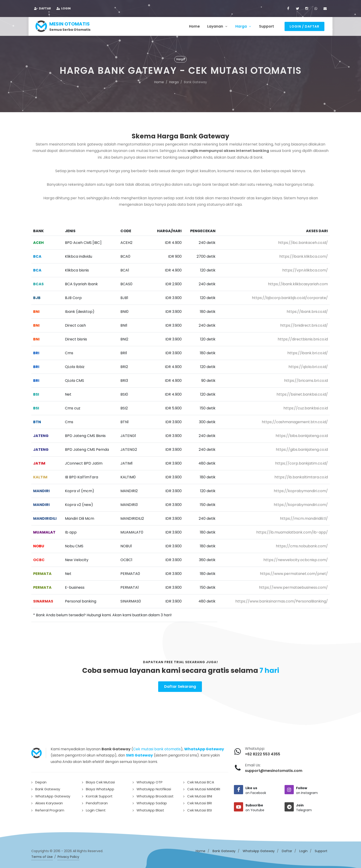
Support (321, 850)
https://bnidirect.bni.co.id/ (304, 324)
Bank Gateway (48, 788)
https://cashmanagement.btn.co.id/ (295, 421)
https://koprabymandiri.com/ (301, 490)
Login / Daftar (304, 26)
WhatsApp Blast (150, 809)
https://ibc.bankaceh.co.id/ (303, 241)
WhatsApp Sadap (152, 802)
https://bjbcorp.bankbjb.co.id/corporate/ (290, 296)
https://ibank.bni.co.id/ (307, 310)
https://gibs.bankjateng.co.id (302, 448)
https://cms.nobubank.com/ (302, 545)
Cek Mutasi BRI (199, 802)
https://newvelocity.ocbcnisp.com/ (296, 558)
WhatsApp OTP (150, 781)
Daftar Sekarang (180, 685)
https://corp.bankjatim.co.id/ (301, 462)
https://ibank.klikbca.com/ (304, 255)
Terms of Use (42, 855)
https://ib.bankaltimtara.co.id (301, 476)
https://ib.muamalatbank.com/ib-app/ (292, 531)
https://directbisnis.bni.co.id (303, 338)
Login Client (96, 809)
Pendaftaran (97, 802)
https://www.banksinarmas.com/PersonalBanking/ (282, 600)
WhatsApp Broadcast (155, 795)
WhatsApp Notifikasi (154, 788)
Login (64, 9)
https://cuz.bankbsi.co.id (306, 407)
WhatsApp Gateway (53, 795)
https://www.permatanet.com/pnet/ (294, 572)
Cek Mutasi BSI (199, 809)
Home (159, 81)
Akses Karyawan (49, 802)
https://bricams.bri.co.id (306, 379)
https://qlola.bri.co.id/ (308, 365)
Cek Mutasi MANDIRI (204, 788)
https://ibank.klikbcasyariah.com (298, 283)
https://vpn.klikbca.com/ (305, 269)
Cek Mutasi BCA (201, 781)
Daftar (42, 9)
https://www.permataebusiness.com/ (293, 586)
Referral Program (50, 809)
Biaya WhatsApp (100, 788)
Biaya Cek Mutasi (100, 781)
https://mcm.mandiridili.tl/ (304, 517)
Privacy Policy (68, 855)
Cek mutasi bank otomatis (157, 748)
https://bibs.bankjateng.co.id (302, 434)
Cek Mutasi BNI (200, 795)
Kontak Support (99, 795)
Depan (41, 781)
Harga (174, 81)
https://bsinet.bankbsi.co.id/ (302, 393)
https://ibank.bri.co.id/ (308, 352)
